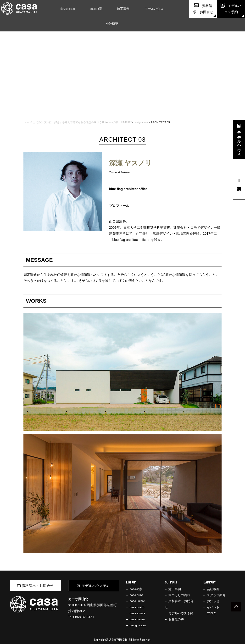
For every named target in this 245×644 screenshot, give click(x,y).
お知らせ (213, 601)
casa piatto (137, 607)
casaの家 (96, 9)
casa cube (136, 595)
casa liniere (137, 601)
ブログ (212, 613)
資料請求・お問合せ (35, 586)
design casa (68, 9)
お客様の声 (176, 619)
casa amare (138, 613)
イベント (213, 607)
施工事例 (123, 9)
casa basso (137, 619)
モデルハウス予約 (93, 586)
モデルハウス (154, 9)
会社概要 (112, 24)
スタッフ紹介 (216, 595)
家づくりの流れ (179, 595)
